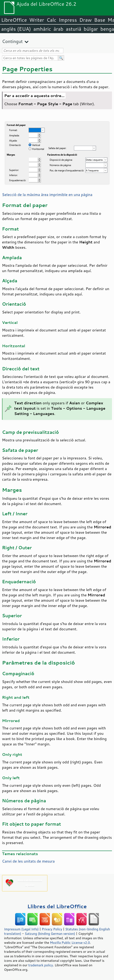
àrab (58, 29)
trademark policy (41, 965)
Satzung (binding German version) (50, 934)
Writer (37, 20)
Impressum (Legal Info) (21, 929)
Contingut (12, 41)
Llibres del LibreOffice (57, 906)
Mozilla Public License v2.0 (70, 943)
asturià (73, 29)
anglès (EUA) (16, 29)
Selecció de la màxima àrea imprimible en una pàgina (47, 194)
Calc (51, 20)
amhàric (42, 29)
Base (100, 20)
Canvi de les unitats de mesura (28, 861)
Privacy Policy (52, 929)
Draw (85, 20)
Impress (68, 20)
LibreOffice (14, 20)
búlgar (91, 29)
